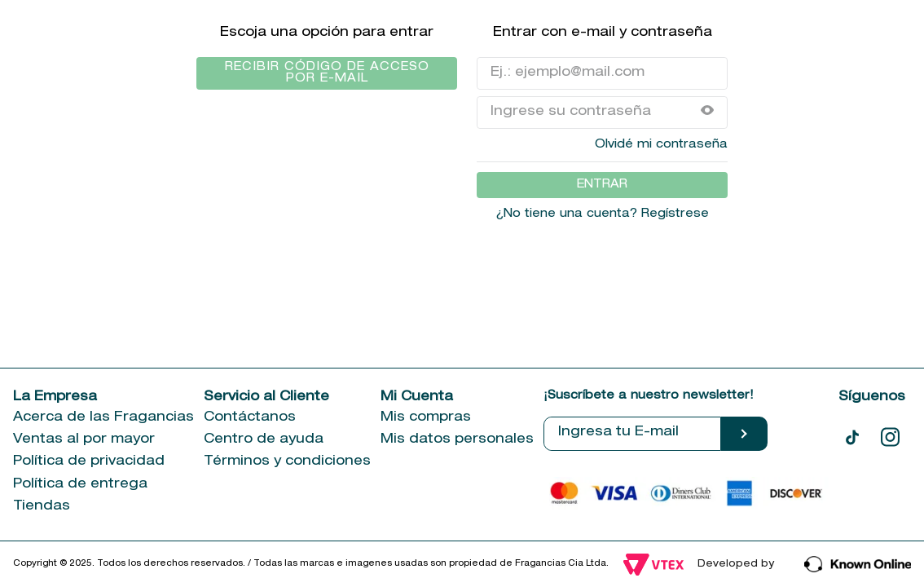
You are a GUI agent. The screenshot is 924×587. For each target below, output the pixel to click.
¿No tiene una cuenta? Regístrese (602, 214)
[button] (707, 113)
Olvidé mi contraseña (661, 145)
